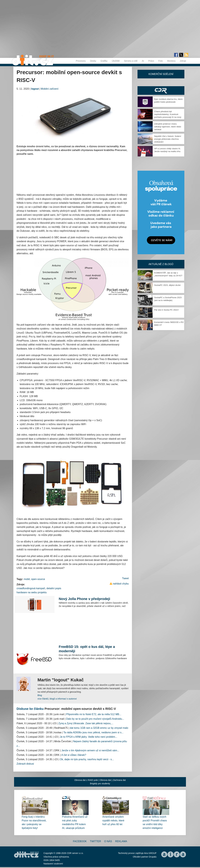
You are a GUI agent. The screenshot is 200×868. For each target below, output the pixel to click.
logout (35, 89)
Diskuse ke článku (30, 709)
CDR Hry (161, 91)
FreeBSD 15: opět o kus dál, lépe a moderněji (87, 649)
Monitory (171, 61)
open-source (38, 579)
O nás (108, 841)
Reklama (121, 841)
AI (143, 61)
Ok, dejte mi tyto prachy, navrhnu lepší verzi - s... (87, 759)
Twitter (95, 841)
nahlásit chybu (121, 584)
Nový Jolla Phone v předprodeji (84, 599)
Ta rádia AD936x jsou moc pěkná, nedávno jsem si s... (93, 732)
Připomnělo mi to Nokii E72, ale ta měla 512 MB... (94, 714)
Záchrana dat (119, 780)
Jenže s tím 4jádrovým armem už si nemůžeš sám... (90, 750)
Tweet (125, 578)
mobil (27, 579)
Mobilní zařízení (50, 89)
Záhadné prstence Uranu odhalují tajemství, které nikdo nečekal (168, 127)
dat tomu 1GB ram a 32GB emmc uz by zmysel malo (99, 728)
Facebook (80, 841)
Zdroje (183, 61)
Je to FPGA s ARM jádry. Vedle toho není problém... (89, 737)
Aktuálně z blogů (161, 264)
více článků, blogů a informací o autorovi (57, 699)
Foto (161, 61)
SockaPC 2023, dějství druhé (167, 285)
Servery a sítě (131, 61)
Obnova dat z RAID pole (86, 780)
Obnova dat (105, 780)
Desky (93, 61)
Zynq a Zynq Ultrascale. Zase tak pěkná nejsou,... (86, 723)
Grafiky (104, 61)
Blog (40, 695)
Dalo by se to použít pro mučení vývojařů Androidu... (95, 719)
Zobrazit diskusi (25, 764)
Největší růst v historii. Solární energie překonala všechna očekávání (168, 139)
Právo (151, 61)
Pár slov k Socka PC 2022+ (167, 310)
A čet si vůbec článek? (74, 755)
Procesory (81, 61)
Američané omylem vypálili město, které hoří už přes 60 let (113, 821)
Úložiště (116, 61)
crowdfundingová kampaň (31, 588)
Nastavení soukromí (53, 864)
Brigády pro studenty (100, 784)
